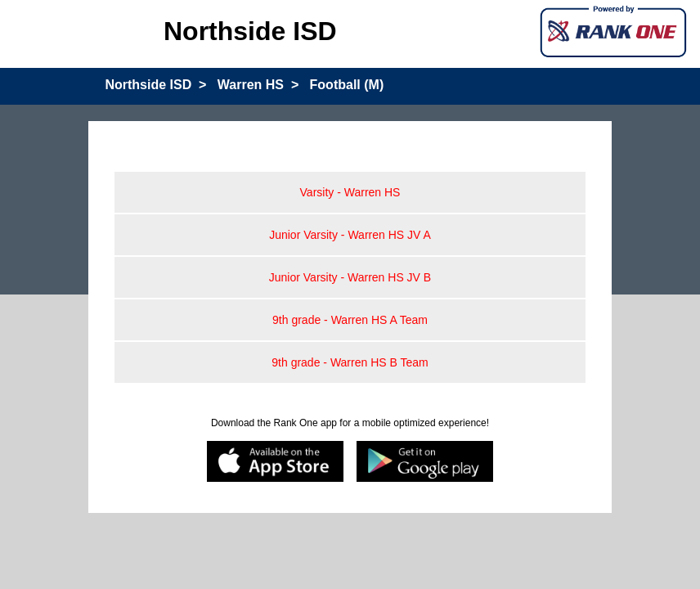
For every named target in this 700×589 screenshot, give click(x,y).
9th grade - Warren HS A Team (350, 320)
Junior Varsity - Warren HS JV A (350, 235)
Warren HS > (258, 85)
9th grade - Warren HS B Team (350, 362)
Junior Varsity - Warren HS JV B (350, 277)
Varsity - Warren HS (350, 192)
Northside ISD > (155, 85)
